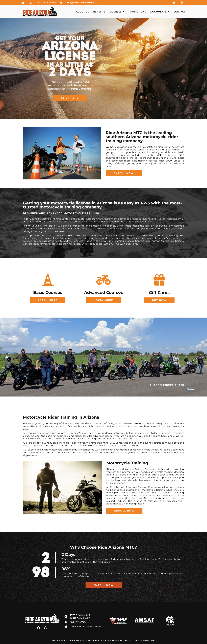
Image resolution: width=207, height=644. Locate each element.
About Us (83, 12)
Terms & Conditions (145, 640)
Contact (180, 12)
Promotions (137, 12)
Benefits (99, 12)
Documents (160, 12)
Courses (117, 12)
